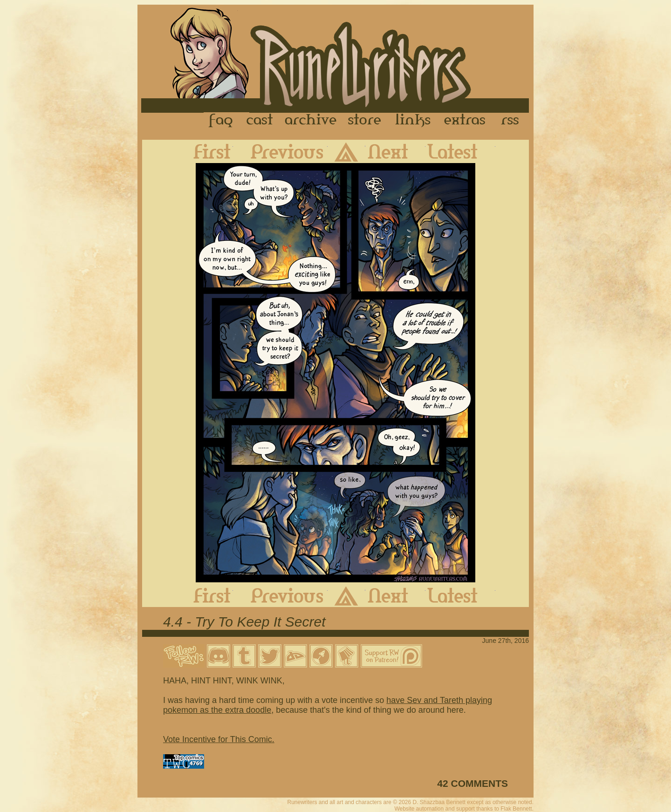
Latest (460, 151)
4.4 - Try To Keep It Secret (244, 622)
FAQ (221, 121)
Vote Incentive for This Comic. (219, 739)
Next (395, 151)
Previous (280, 151)
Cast (260, 121)
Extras (466, 121)
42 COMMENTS (472, 783)
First (205, 151)
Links (413, 121)
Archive (311, 121)
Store (364, 121)
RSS (513, 121)
